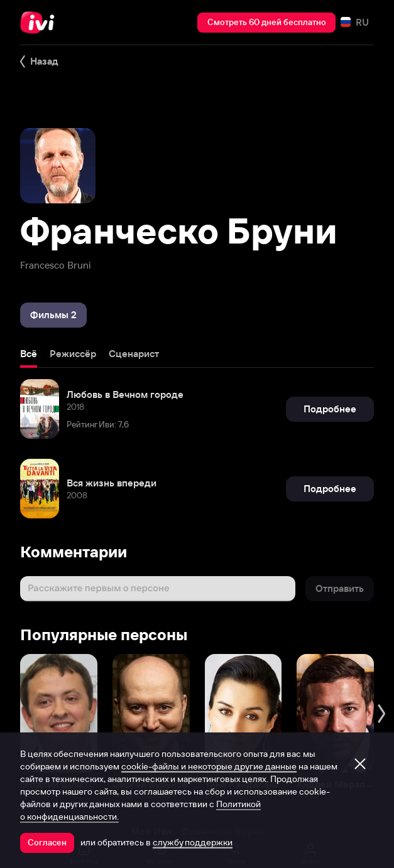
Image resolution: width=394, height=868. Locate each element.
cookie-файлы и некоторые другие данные (209, 766)
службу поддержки (193, 842)
